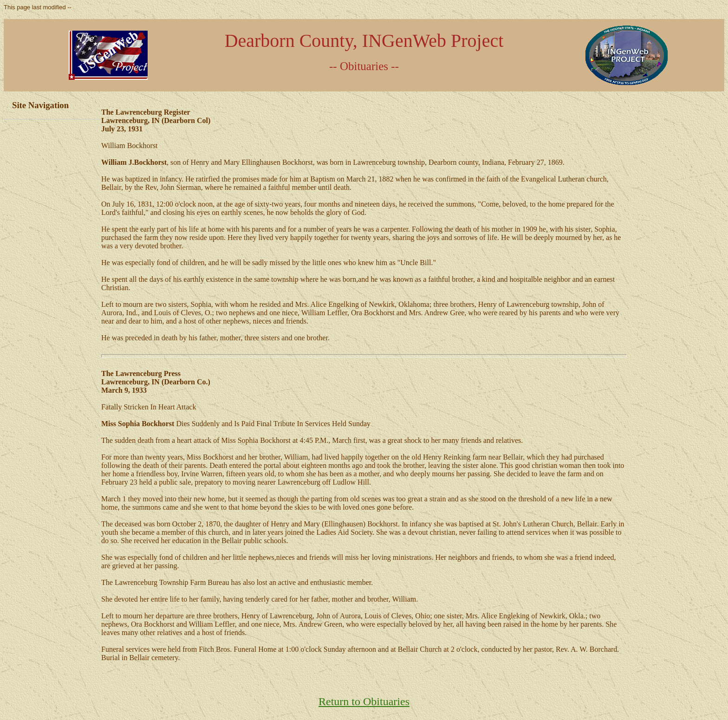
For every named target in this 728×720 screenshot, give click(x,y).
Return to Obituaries (364, 701)
